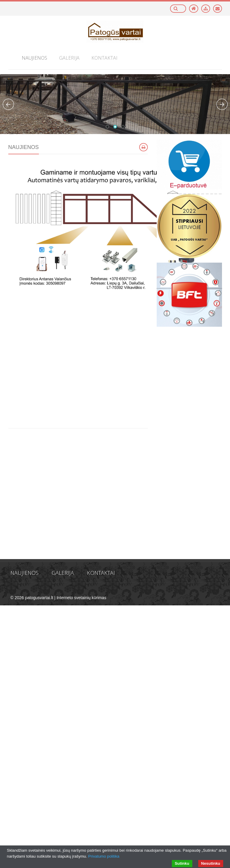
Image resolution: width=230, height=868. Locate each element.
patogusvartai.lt (39, 598)
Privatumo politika (104, 856)
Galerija (63, 573)
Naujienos (24, 573)
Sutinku (182, 863)
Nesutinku (211, 863)
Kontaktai (101, 573)
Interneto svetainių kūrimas (81, 598)
